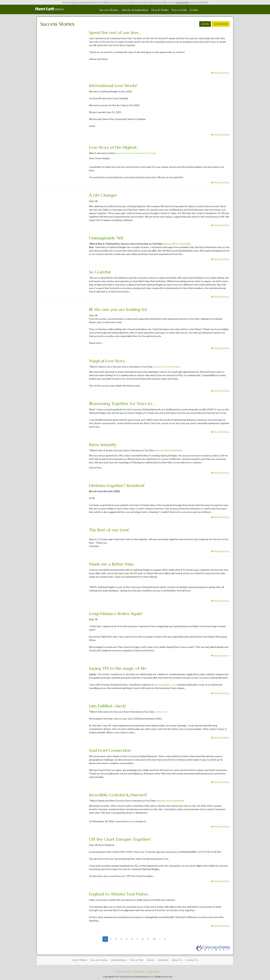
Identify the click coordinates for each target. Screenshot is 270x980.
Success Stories (109, 10)
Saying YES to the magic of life (118, 668)
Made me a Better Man (111, 564)
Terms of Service (124, 972)
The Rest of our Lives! (109, 530)
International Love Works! (113, 86)
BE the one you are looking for (118, 310)
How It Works (160, 10)
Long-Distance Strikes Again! (116, 614)
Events (194, 10)
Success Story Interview (177, 244)
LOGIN (205, 24)
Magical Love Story (107, 361)
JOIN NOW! (221, 24)
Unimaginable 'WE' (107, 238)
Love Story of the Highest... (114, 147)
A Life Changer (103, 195)
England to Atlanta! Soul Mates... (120, 894)
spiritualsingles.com (165, 685)
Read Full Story (220, 73)
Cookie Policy (183, 2)
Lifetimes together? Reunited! (117, 486)
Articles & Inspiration (135, 10)
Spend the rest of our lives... (115, 33)
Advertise (163, 960)
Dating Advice (119, 960)
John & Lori (161, 712)
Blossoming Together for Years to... (122, 404)
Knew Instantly (103, 445)
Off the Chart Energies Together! (120, 839)
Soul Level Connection (110, 750)
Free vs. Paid (137, 960)
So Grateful (100, 272)
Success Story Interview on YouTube (136, 153)
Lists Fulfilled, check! (108, 706)
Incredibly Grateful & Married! (118, 795)
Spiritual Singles (49, 9)
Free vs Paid (179, 10)
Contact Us (192, 960)
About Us (177, 960)
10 (154, 939)
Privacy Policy (139, 972)
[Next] (160, 939)
